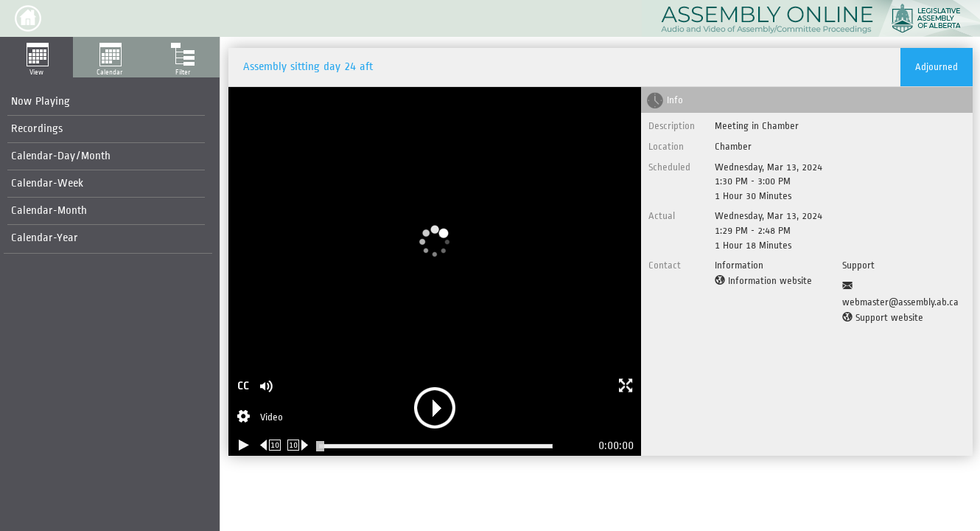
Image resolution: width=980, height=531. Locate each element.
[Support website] (883, 318)
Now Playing (41, 101)
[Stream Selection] (260, 418)
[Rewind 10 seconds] (271, 445)
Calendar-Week (47, 183)
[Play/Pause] (244, 445)
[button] (28, 18)
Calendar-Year (45, 238)
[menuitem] (106, 102)
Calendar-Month (49, 211)
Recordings (37, 129)
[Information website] (763, 281)
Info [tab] (675, 100)
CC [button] (243, 386)
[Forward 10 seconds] (298, 445)
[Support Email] (904, 294)
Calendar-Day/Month (61, 156)
